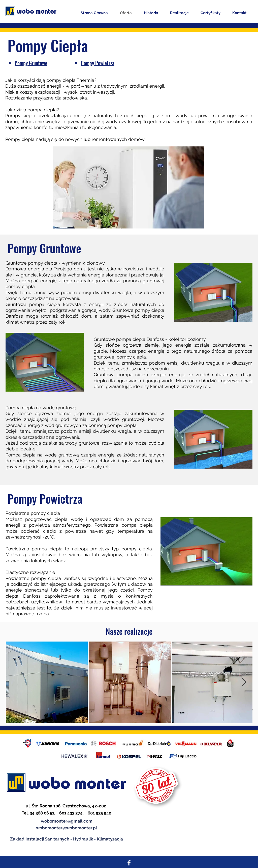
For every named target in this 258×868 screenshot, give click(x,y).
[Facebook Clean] (129, 863)
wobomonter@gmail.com (67, 821)
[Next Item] (244, 682)
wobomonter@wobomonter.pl (67, 828)
